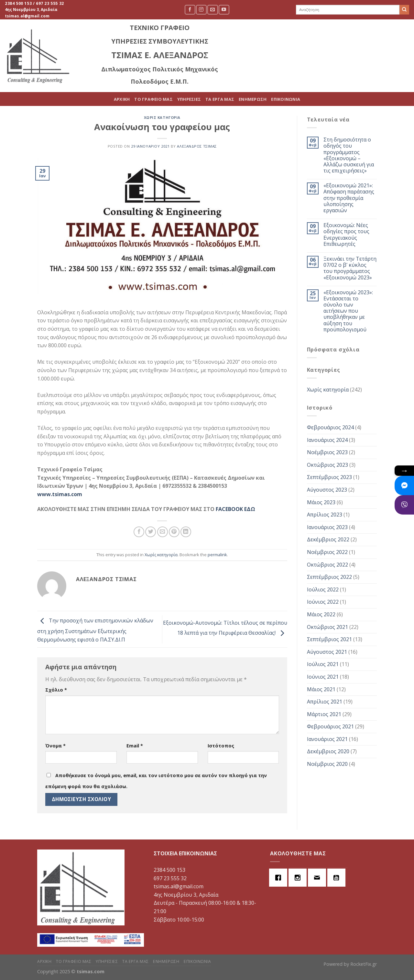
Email (135, 746)
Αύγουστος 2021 (327, 652)
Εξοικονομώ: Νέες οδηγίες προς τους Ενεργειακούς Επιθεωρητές (346, 235)
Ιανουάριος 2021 (327, 739)
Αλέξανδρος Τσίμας (197, 146)
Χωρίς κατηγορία (162, 117)
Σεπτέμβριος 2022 (329, 577)
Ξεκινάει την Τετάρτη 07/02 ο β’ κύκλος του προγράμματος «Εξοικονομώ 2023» (350, 268)
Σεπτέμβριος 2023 (329, 477)
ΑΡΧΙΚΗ (213, 56)
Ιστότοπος (221, 746)
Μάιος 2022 (321, 614)
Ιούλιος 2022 (323, 589)
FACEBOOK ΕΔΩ (235, 509)
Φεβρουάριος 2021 (330, 726)
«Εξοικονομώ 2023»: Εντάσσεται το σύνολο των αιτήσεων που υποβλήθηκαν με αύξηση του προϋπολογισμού (348, 311)
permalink (217, 555)
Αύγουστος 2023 (327, 490)
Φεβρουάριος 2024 (330, 427)
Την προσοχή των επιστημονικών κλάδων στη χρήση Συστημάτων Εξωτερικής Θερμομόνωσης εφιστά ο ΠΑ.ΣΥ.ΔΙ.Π (95, 630)
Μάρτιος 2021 (324, 714)
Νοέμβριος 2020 (327, 764)
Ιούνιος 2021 (323, 677)
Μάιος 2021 (321, 689)
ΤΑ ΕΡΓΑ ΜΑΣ (311, 56)
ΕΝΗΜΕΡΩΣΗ (344, 56)
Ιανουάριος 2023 (327, 527)
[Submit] (404, 10)
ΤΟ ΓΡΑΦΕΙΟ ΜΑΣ (245, 56)
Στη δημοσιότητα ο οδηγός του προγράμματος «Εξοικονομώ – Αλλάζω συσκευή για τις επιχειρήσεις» (349, 155)
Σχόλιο (56, 690)
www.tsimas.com (60, 494)
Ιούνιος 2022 (323, 602)
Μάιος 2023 (321, 502)
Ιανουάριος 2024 (327, 440)
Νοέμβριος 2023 (327, 452)
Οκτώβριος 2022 (327, 565)
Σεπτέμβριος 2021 (329, 639)
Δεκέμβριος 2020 (328, 751)
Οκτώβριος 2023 (327, 465)
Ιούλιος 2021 (323, 664)
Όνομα (55, 746)
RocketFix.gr (364, 964)
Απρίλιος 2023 (325, 515)
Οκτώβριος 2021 (327, 627)
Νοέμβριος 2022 (327, 552)
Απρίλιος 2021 (325, 702)
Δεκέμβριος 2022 (328, 539)
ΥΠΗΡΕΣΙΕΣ (280, 56)
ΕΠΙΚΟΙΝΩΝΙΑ (377, 56)
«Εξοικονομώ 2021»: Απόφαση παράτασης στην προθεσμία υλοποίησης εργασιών (349, 198)
